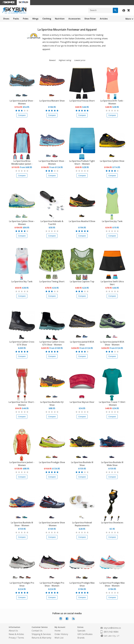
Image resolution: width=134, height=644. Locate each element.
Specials (81, 631)
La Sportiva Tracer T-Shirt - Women (112, 403)
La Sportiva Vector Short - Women (22, 403)
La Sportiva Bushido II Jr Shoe (52, 403)
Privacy (12, 638)
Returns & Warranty (41, 638)
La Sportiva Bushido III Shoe (82, 464)
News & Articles (16, 634)
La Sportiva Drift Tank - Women (112, 102)
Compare (22, 115)
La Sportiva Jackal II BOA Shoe (82, 343)
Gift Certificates (85, 634)
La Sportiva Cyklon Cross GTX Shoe (22, 343)
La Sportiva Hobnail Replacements (82, 524)
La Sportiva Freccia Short (82, 101)
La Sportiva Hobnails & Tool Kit (52, 223)
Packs (16, 19)
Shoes (6, 19)
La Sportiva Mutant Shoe (52, 101)
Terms (21, 638)
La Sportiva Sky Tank (22, 281)
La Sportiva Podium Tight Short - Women (82, 162)
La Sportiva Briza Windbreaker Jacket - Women (22, 162)
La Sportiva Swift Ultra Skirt (112, 283)
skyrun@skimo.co (112, 628)
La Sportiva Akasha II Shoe (82, 221)
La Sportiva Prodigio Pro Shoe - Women (52, 584)
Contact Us (37, 631)
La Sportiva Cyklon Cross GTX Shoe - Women (52, 343)
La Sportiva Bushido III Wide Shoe (112, 464)
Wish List (59, 638)
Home (58, 631)
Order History (61, 634)
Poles (26, 19)
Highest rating (65, 60)
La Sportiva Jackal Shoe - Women (22, 102)
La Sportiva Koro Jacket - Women (22, 464)
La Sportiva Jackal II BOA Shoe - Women (112, 343)
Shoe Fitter (90, 19)
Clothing (47, 19)
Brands (81, 638)
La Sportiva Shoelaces (112, 523)
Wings (35, 19)
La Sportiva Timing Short (52, 281)
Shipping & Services (41, 634)
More (128, 19)
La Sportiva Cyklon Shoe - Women (22, 223)
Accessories (74, 19)
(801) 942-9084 (111, 632)
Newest (52, 60)
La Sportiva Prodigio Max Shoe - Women (112, 584)
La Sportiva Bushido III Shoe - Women (22, 524)
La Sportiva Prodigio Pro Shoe (22, 584)
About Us (13, 631)
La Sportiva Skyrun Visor (82, 402)
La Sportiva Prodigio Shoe (52, 462)
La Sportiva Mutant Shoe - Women (52, 162)
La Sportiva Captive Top (82, 281)
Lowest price (80, 60)
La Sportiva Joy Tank (112, 221)
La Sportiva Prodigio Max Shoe (82, 584)
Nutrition (60, 19)
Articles (104, 19)
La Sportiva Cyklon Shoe (112, 161)
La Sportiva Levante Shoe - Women (52, 524)
